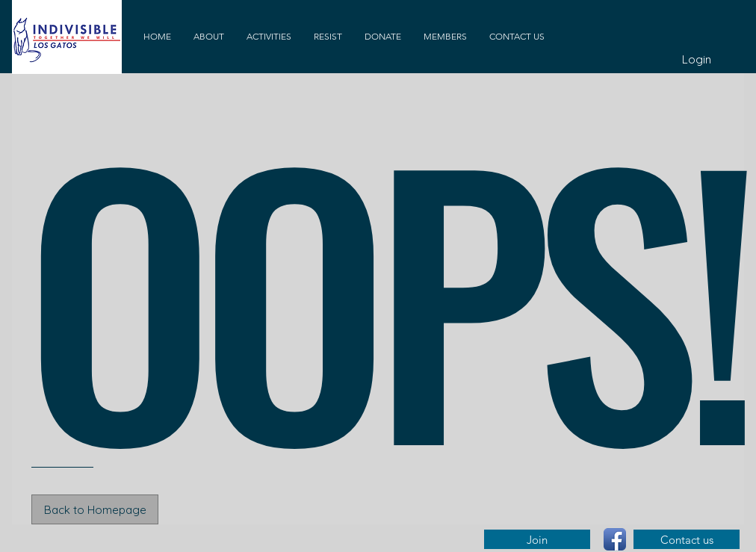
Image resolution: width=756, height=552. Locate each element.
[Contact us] (687, 539)
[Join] (537, 539)
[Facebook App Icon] (615, 539)
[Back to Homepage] (95, 509)
